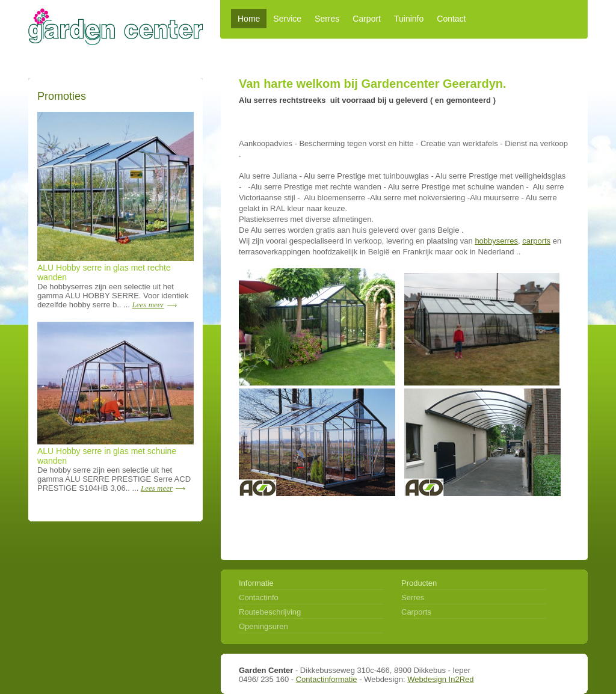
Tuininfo (409, 19)
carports (536, 241)
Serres (327, 19)
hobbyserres (496, 241)
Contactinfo (259, 597)
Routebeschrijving (270, 611)
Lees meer (148, 305)
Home (249, 19)
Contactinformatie (327, 679)
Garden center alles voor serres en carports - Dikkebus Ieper (115, 23)
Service (287, 19)
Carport (367, 19)
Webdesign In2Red (440, 679)
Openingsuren (263, 626)
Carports (416, 611)
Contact (451, 19)
